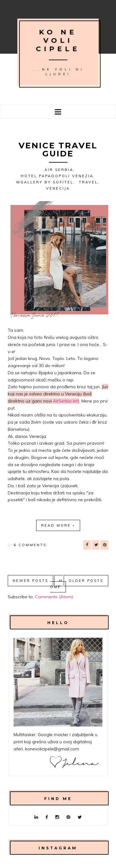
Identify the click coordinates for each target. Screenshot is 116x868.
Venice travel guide (58, 150)
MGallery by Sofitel (45, 182)
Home (56, 584)
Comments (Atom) (54, 597)
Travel (88, 182)
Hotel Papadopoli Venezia (57, 176)
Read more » (58, 525)
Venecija (58, 188)
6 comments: (31, 545)
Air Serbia (59, 170)
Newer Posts (30, 581)
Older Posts (86, 581)
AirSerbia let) (66, 401)
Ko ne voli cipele (58, 40)
